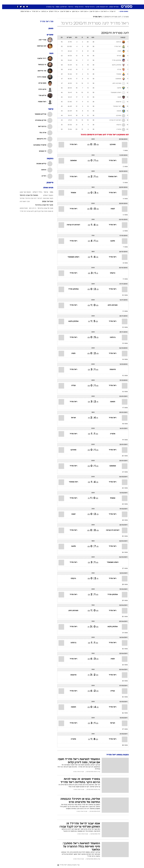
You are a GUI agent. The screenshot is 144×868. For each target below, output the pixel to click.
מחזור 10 (123, 295)
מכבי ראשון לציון (23, 202)
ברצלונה (42, 12)
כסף (79, 2)
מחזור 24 (123, 520)
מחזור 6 (123, 231)
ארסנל (44, 192)
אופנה (42, 2)
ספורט (109, 2)
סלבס (85, 2)
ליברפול (38, 198)
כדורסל (69, 7)
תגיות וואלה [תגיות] (46, 188)
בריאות (66, 2)
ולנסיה (71, 354)
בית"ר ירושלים (51, 12)
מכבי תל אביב (92, 12)
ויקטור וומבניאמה (46, 198)
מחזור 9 (123, 279)
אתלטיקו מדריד (71, 289)
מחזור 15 (123, 376)
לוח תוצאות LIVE (100, 7)
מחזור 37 (123, 729)
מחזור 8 (123, 263)
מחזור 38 (123, 745)
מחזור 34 (123, 681)
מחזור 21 (123, 472)
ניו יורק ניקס (30, 208)
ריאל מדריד (33, 12)
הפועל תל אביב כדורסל (27, 195)
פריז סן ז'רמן (37, 211)
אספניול (71, 193)
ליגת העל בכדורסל (29, 198)
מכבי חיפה (81, 12)
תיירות (59, 2)
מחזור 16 (123, 392)
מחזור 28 (123, 585)
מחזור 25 (123, 536)
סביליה (71, 386)
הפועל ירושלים (46, 195)
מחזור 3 (123, 183)
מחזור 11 (123, 311)
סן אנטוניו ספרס (46, 211)
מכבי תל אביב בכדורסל (43, 208)
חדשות (116, 2)
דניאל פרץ (102, 12)
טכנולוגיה (50, 2)
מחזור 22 (123, 488)
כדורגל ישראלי (88, 7)
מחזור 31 (123, 633)
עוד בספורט (48, 7)
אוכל (73, 2)
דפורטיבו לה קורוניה (71, 225)
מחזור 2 (123, 167)
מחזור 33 (123, 665)
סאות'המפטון (22, 208)
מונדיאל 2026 (112, 7)
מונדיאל (101, 2)
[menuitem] (115, 2)
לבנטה (110, 209)
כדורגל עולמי (77, 7)
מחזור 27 (123, 569)
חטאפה (110, 402)
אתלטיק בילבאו (71, 321)
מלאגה (110, 241)
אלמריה (110, 434)
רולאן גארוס (29, 211)
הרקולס (110, 273)
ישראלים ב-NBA (59, 7)
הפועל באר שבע (23, 192)
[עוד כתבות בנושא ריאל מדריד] (91, 865)
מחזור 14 (123, 360)
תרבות (93, 2)
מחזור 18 (123, 424)
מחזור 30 (123, 617)
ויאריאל (71, 418)
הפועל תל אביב (63, 12)
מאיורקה (110, 145)
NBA (49, 192)
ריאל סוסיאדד (110, 177)
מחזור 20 (123, 456)
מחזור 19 (123, 440)
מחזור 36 (123, 713)
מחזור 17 (123, 408)
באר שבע (73, 12)
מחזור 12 (123, 327)
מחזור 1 (123, 151)
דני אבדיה (110, 12)
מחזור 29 (123, 601)
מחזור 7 (123, 247)
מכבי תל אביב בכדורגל (42, 205)
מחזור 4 (123, 199)
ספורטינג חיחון (110, 305)
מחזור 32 (123, 649)
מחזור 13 (123, 343)
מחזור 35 (123, 697)
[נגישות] (3, 2)
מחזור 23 (123, 504)
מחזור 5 (123, 215)
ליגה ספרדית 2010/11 (111, 17)
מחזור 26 (123, 552)
